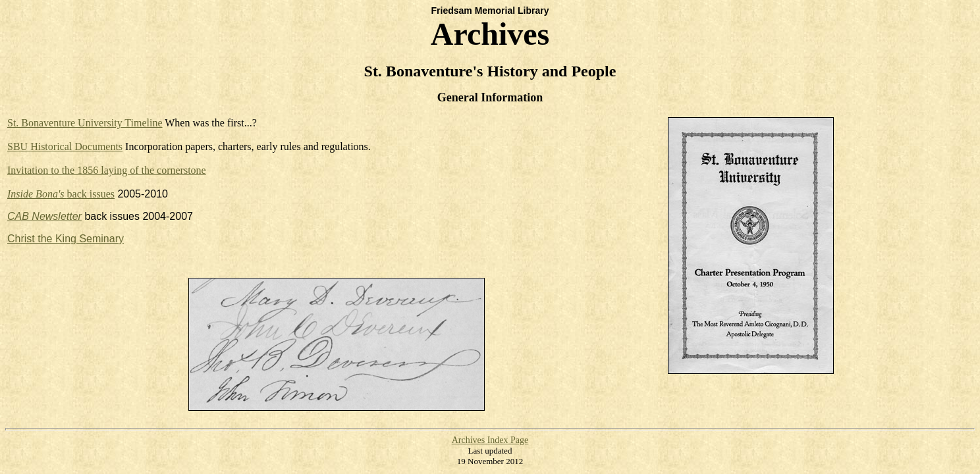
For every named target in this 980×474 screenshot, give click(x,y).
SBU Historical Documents (65, 146)
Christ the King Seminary (66, 239)
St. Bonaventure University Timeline (85, 123)
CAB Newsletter (44, 216)
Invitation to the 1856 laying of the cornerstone (107, 170)
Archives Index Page (490, 440)
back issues (61, 194)
